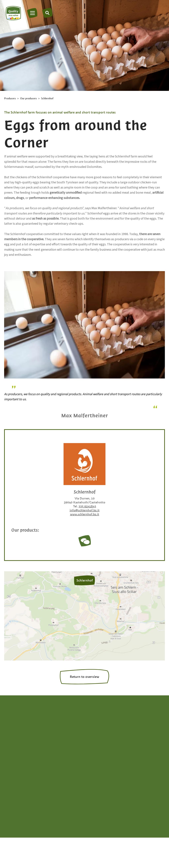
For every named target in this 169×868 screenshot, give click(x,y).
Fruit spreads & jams (149, 720)
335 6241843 (87, 506)
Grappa (140, 725)
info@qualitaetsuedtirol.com (24, 738)
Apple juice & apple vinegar (102, 728)
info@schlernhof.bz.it (85, 510)
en (18, 765)
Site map (10, 816)
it (12, 765)
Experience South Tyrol (104, 772)
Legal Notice (49, 816)
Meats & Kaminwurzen (144, 743)
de (6, 765)
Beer (92, 736)
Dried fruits (96, 751)
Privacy (28, 816)
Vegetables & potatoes (144, 759)
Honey (139, 736)
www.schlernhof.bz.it (85, 514)
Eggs (92, 756)
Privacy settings (154, 816)
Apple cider (96, 720)
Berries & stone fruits (103, 741)
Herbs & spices (145, 730)
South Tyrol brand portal (120, 816)
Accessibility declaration (80, 816)
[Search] (47, 13)
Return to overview (84, 677)
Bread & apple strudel (104, 746)
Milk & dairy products (150, 751)
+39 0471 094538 (18, 733)
